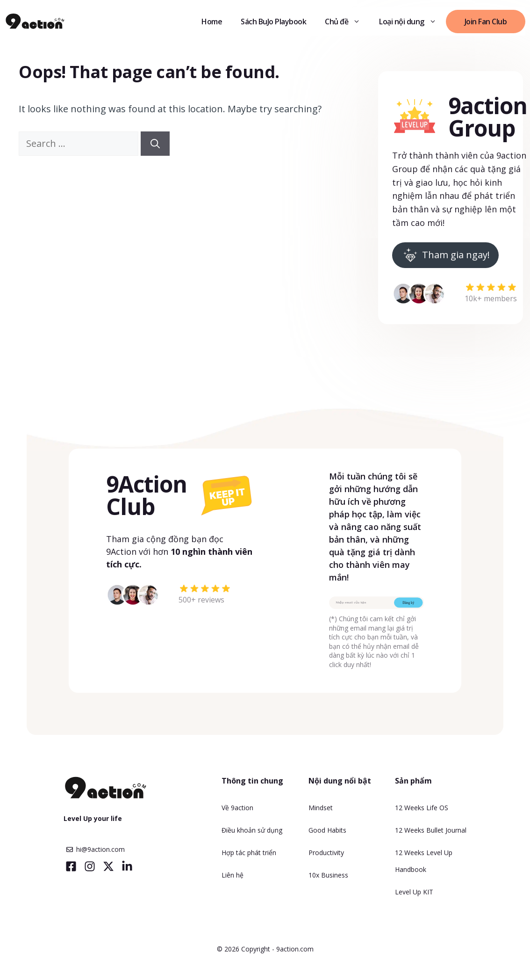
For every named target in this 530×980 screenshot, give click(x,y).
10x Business (328, 875)
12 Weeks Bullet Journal (431, 830)
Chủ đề (347, 22)
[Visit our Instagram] (90, 866)
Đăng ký (408, 603)
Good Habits (327, 830)
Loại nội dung (412, 22)
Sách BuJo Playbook (273, 22)
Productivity (326, 853)
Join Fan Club (486, 22)
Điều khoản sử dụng (252, 830)
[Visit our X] (108, 866)
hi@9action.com (100, 849)
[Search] (155, 144)
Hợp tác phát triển (249, 853)
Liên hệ (233, 875)
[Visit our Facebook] (71, 866)
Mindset (321, 808)
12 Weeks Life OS (422, 808)
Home (212, 22)
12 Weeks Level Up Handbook (424, 861)
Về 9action (237, 808)
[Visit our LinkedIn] (127, 866)
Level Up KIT (414, 892)
